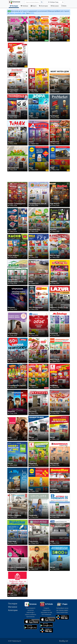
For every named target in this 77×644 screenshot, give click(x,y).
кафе (24, 13)
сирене (12, 13)
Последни (13, 604)
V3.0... (33, 13)
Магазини (13, 607)
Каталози (14, 2)
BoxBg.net (64, 641)
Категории (13, 610)
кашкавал (18, 13)
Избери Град (53, 2)
